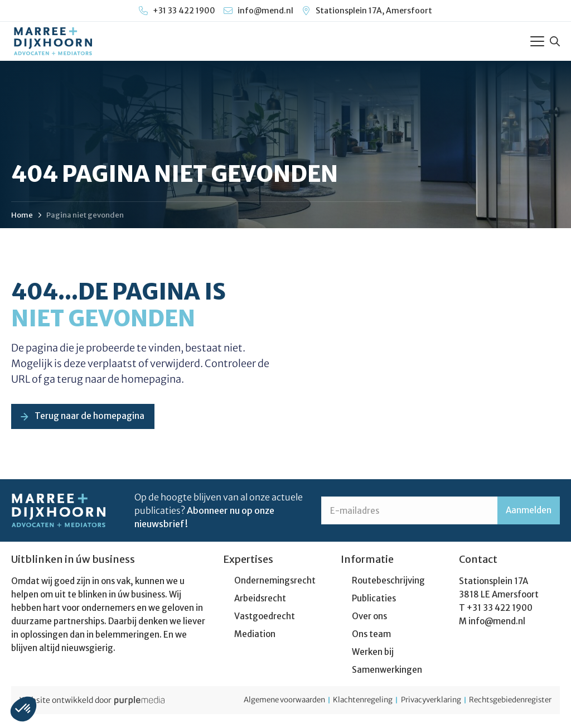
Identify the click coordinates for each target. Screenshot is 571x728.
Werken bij (373, 655)
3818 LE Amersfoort (499, 597)
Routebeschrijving (388, 583)
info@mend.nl (497, 624)
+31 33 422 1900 (500, 611)
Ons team (371, 637)
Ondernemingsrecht (275, 583)
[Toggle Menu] (537, 41)
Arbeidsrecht (260, 601)
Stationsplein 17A (493, 584)
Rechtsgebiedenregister (507, 703)
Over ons (369, 619)
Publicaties (374, 601)
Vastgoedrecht (265, 619)
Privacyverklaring (416, 703)
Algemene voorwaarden (250, 703)
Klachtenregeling (339, 703)
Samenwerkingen (387, 672)
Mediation (255, 637)
